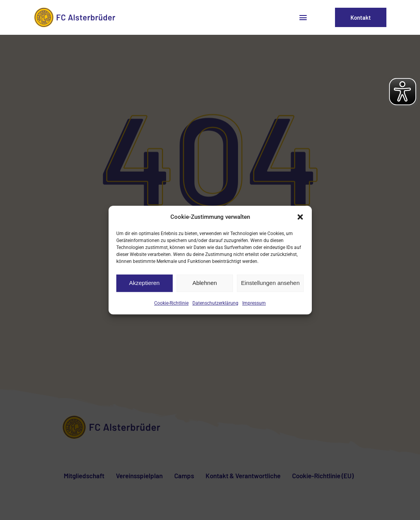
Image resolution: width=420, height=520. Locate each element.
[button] (300, 217)
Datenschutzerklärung (215, 303)
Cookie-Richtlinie (171, 303)
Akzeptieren (144, 283)
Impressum (254, 303)
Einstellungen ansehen (270, 283)
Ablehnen (205, 283)
